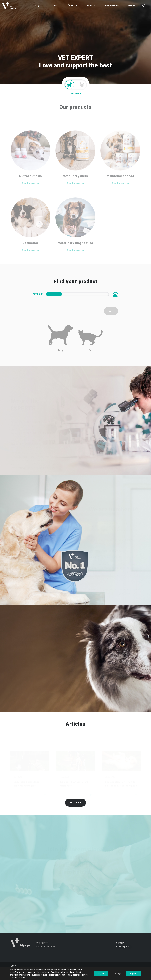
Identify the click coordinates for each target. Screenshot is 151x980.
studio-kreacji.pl (134, 976)
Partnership (112, 6)
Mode (76, 85)
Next (111, 311)
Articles (132, 6)
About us (92, 6)
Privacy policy (123, 947)
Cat (90, 341)
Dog (60, 338)
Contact (120, 943)
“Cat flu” (73, 6)
